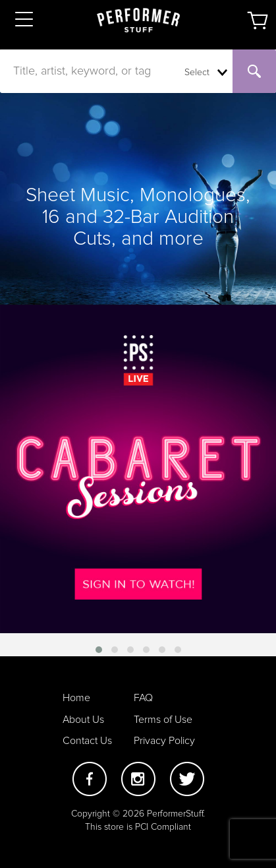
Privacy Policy (164, 741)
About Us (83, 720)
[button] (99, 650)
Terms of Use (163, 720)
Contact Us (87, 741)
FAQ (143, 698)
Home (76, 698)
